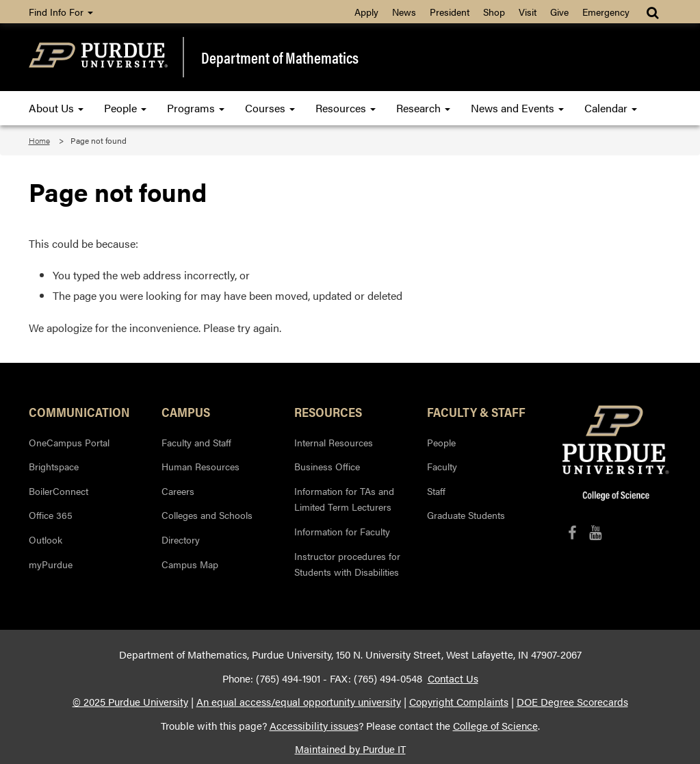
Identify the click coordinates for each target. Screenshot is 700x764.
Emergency (606, 12)
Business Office (327, 466)
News (404, 12)
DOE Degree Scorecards (572, 702)
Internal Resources (334, 442)
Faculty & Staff (476, 411)
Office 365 (51, 515)
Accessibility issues (314, 726)
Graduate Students (466, 515)
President (450, 12)
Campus (186, 411)
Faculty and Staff (196, 442)
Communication (79, 411)
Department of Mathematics (280, 57)
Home (39, 140)
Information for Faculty (342, 531)
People (125, 108)
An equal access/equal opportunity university (299, 702)
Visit (528, 12)
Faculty (442, 466)
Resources (346, 108)
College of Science (495, 726)
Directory (181, 539)
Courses (270, 108)
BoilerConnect (59, 491)
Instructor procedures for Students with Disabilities (347, 564)
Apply (366, 12)
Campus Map (190, 564)
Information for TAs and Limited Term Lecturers (344, 499)
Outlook (46, 539)
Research (423, 108)
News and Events (517, 108)
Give (559, 12)
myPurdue (51, 564)
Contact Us (453, 678)
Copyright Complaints (459, 702)
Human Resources (200, 466)
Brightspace (54, 466)
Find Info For (61, 12)
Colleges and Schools (207, 515)
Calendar (611, 108)
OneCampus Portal (69, 442)
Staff (436, 491)
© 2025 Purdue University (130, 702)
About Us (56, 108)
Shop (494, 12)
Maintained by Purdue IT (350, 749)
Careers (178, 491)
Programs (196, 108)
